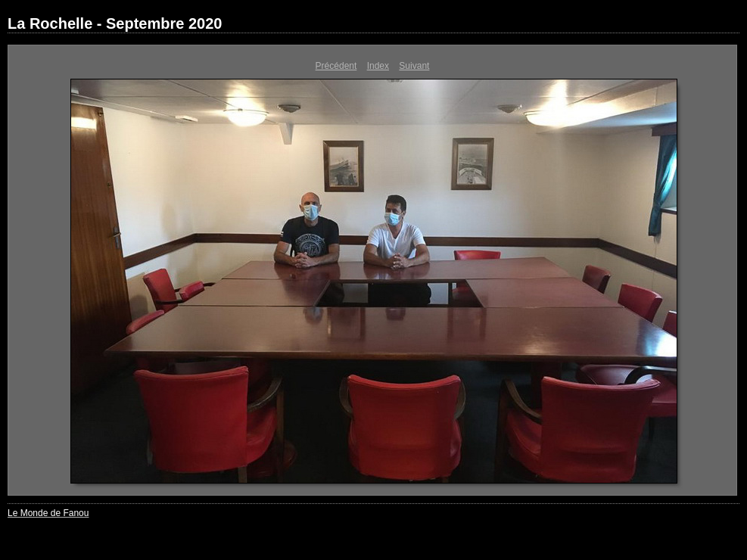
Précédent (336, 66)
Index (378, 66)
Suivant (414, 66)
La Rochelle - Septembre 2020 (115, 23)
